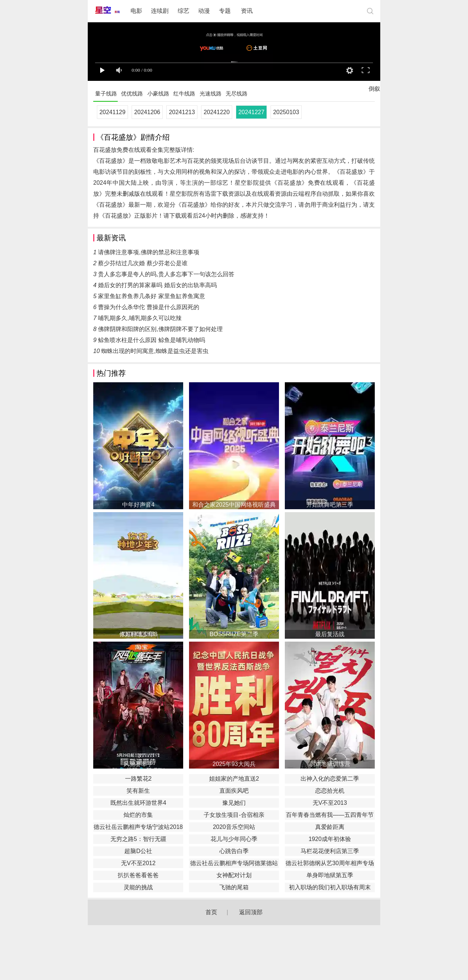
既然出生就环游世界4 (138, 803)
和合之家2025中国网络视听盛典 (234, 505)
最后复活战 (330, 634)
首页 (211, 912)
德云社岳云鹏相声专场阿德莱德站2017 (234, 864)
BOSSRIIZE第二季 (234, 634)
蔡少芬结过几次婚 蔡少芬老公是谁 (143, 263)
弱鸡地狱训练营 (330, 764)
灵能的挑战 (138, 887)
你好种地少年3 (138, 634)
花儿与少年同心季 (234, 839)
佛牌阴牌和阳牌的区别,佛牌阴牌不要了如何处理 (160, 329)
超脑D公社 (138, 851)
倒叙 (374, 90)
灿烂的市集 (138, 815)
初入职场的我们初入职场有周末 (330, 887)
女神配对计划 (234, 875)
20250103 (286, 112)
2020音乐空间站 (234, 827)
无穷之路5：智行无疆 (138, 839)
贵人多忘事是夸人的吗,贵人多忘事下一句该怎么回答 (166, 274)
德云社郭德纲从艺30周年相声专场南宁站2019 (330, 864)
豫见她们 (234, 803)
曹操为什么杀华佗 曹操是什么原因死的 (148, 307)
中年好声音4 (138, 505)
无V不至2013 (330, 803)
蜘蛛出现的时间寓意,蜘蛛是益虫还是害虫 (155, 351)
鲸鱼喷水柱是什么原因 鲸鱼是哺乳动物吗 (151, 340)
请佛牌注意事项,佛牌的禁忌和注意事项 (148, 252)
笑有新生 (138, 791)
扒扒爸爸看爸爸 (138, 875)
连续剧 (160, 11)
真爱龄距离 (330, 827)
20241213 (182, 112)
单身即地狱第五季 (330, 875)
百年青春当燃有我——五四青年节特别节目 (330, 816)
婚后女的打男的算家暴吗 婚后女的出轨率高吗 (157, 285)
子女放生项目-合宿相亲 (234, 815)
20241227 (251, 112)
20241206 (147, 112)
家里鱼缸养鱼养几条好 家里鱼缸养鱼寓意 (151, 296)
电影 (136, 11)
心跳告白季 (234, 851)
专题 (226, 11)
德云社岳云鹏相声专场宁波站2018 (138, 827)
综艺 (184, 11)
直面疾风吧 (234, 791)
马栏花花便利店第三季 (330, 851)
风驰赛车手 (138, 764)
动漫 (204, 11)
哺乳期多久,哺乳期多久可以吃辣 (140, 318)
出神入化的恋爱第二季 (330, 779)
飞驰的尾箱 (234, 887)
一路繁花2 (138, 779)
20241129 (112, 112)
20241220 (217, 112)
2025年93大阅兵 (234, 764)
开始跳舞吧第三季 (330, 505)
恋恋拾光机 (330, 791)
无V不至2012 (138, 863)
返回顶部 (251, 912)
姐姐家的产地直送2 (234, 779)
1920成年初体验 (330, 839)
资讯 (247, 11)
